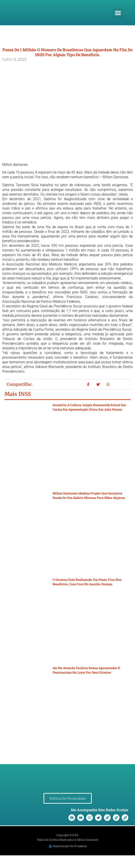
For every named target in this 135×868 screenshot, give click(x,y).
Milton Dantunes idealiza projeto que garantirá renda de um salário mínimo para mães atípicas (89, 495)
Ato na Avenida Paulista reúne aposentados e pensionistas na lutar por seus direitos (86, 670)
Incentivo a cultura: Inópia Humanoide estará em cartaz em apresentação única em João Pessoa (89, 407)
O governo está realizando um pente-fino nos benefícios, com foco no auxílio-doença (87, 582)
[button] (118, 13)
